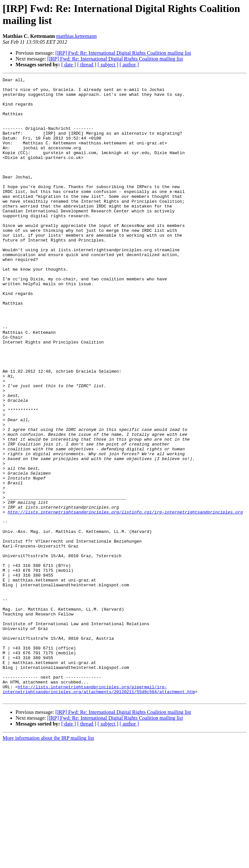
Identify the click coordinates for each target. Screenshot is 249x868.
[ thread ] (87, 65)
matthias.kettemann (76, 36)
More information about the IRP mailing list (48, 862)
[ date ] (69, 65)
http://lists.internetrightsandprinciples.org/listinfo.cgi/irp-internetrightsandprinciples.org (125, 599)
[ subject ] (108, 65)
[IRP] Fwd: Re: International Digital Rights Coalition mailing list (123, 53)
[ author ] (129, 65)
